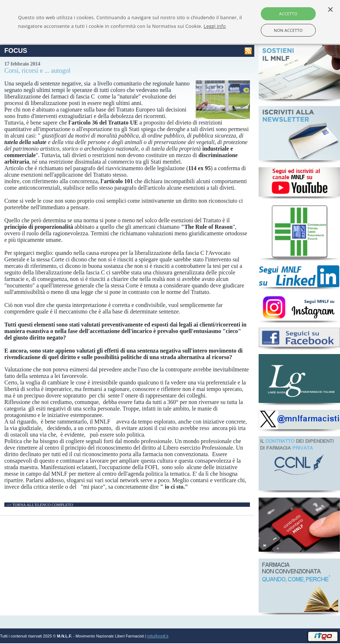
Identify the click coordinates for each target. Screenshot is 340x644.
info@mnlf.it (158, 636)
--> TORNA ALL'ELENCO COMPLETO (40, 505)
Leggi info (215, 26)
